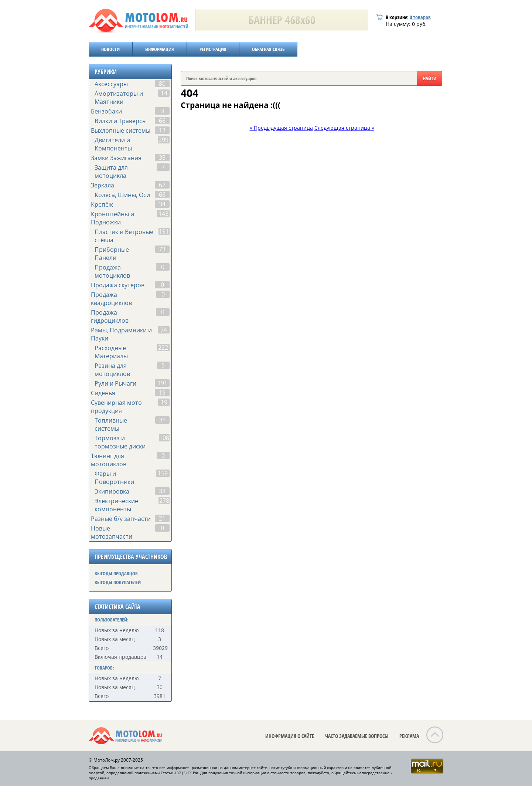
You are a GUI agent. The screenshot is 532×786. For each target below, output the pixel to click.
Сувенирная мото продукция (116, 407)
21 (162, 518)
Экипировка (112, 491)
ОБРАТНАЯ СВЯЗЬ (268, 49)
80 (162, 84)
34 (162, 204)
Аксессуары (111, 84)
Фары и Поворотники (114, 478)
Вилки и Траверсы (121, 121)
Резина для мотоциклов (112, 370)
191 (164, 231)
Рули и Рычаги (115, 383)
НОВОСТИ (110, 49)
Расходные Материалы (111, 352)
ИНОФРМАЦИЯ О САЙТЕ (290, 736)
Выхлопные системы (121, 131)
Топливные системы (111, 424)
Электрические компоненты (116, 505)
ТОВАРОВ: (104, 668)
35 (162, 157)
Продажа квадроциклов (111, 299)
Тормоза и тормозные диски (120, 442)
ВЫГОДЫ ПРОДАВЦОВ (116, 573)
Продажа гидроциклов (110, 316)
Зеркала (103, 185)
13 (162, 130)
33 (162, 491)
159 (163, 473)
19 (162, 393)
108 (164, 438)
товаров (420, 17)
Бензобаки (106, 111)
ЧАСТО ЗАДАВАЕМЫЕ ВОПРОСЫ (357, 736)
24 (164, 330)
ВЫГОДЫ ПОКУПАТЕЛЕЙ (118, 582)
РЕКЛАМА (409, 736)
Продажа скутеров (118, 285)
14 (164, 93)
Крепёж (102, 204)
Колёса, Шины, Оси (122, 195)
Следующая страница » (344, 128)
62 (162, 185)
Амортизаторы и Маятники (119, 98)
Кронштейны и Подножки (112, 218)
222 (163, 348)
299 (163, 140)
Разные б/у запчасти (121, 519)
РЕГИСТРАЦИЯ (213, 49)
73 (162, 249)
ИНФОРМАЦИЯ (160, 49)
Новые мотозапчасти (112, 532)
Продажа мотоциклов (112, 271)
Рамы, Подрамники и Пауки (121, 334)
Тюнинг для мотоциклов (109, 460)
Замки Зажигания (116, 158)
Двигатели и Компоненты (113, 144)
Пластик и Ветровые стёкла (124, 236)
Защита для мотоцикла (111, 172)
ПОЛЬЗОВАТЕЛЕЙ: (112, 620)
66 (162, 121)
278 (164, 501)
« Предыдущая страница (281, 128)
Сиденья (103, 393)
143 (163, 214)
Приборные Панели (112, 254)
